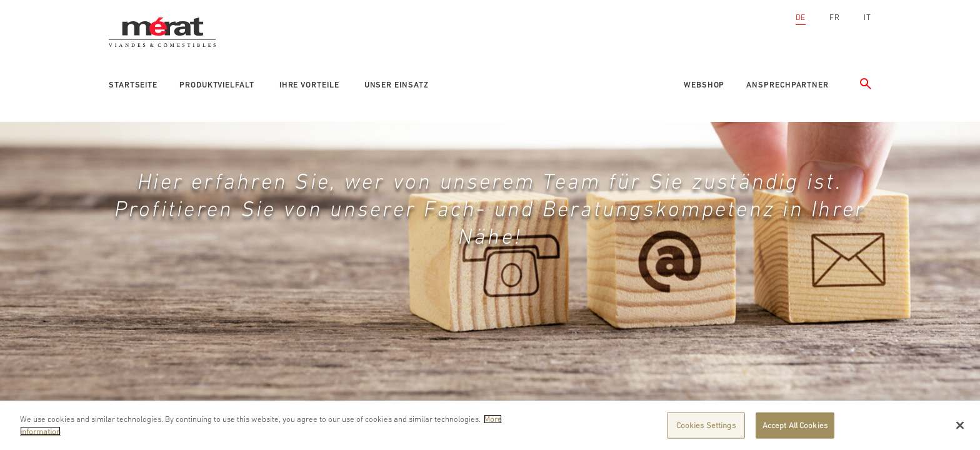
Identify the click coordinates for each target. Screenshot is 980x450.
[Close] (960, 429)
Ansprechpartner (787, 85)
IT (867, 17)
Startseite (133, 85)
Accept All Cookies (795, 428)
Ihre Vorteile (309, 85)
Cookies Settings (706, 428)
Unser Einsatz (397, 85)
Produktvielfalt (217, 85)
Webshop (704, 85)
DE (801, 17)
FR (835, 17)
